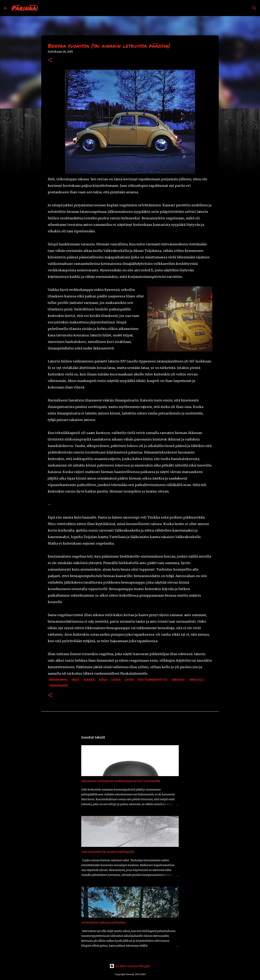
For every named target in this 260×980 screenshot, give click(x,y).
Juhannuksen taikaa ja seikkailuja (103, 922)
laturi (129, 680)
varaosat (178, 680)
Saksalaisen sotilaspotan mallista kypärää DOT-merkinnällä (121, 781)
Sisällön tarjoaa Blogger (130, 966)
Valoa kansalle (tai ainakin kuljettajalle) (108, 852)
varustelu (196, 680)
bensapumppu (58, 680)
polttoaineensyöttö (153, 680)
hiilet (76, 680)
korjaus (89, 680)
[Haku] (43, 8)
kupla (103, 680)
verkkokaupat (59, 686)
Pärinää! (25, 8)
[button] (50, 60)
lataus (116, 680)
